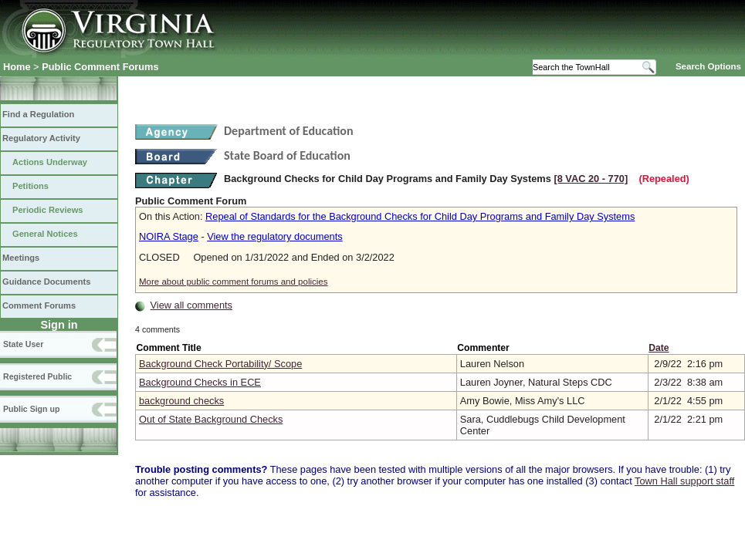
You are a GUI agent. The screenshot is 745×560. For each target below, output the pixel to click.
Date (659, 348)
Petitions (30, 186)
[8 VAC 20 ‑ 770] (591, 179)
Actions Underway (50, 162)
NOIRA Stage (169, 236)
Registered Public (37, 376)
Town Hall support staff (684, 481)
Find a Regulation (38, 114)
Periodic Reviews (48, 210)
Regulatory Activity (41, 138)
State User (23, 344)
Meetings (21, 258)
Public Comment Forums (100, 67)
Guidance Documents (46, 282)
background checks (181, 401)
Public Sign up (31, 409)
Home (17, 67)
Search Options (708, 66)
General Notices (45, 234)
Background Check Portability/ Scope (220, 364)
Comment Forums (39, 305)
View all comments (191, 305)
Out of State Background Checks (211, 419)
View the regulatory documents (274, 236)
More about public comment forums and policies (234, 282)
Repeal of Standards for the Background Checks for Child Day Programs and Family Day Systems (420, 216)
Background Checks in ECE (200, 382)
